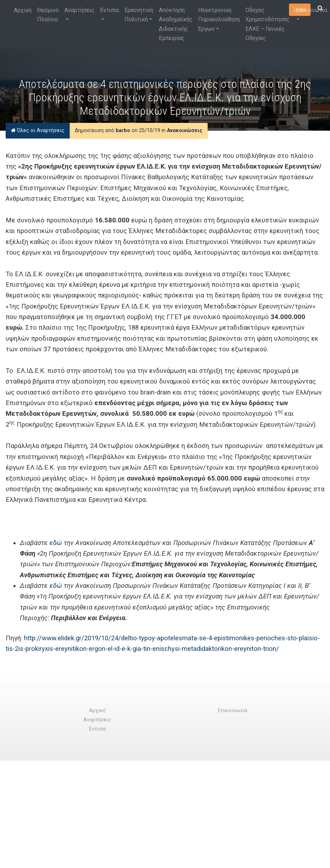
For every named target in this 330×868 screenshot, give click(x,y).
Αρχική (23, 10)
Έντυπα (109, 10)
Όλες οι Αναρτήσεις (38, 131)
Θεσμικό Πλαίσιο (48, 15)
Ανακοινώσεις (185, 131)
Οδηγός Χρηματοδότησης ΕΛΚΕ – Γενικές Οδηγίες (268, 24)
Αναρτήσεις (79, 10)
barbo (123, 131)
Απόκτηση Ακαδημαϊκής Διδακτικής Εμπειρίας (176, 24)
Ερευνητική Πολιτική (139, 15)
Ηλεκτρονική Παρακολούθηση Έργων (219, 19)
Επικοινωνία (311, 10)
